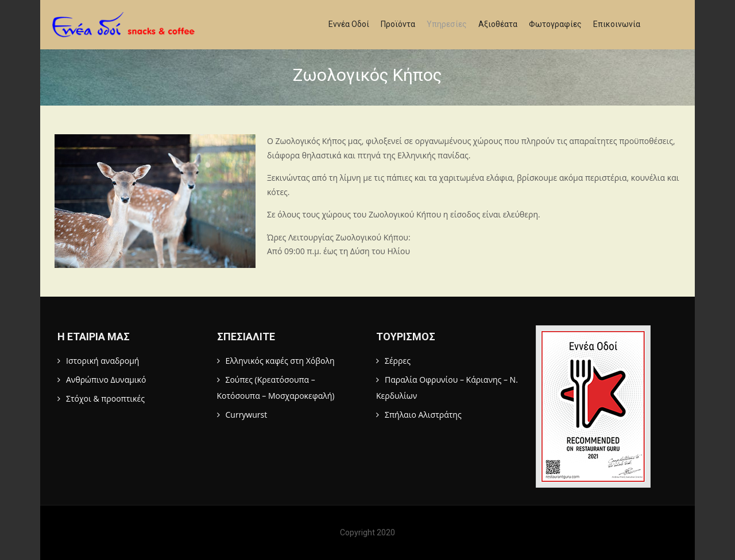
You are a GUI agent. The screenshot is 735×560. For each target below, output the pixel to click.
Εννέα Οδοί (349, 24)
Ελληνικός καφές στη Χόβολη (280, 361)
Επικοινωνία (617, 24)
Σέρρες (398, 361)
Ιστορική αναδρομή (102, 361)
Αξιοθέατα (498, 24)
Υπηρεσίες (447, 24)
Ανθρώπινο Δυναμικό (106, 380)
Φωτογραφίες (555, 24)
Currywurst (247, 415)
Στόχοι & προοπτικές (105, 398)
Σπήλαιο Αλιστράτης (423, 415)
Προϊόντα (398, 24)
